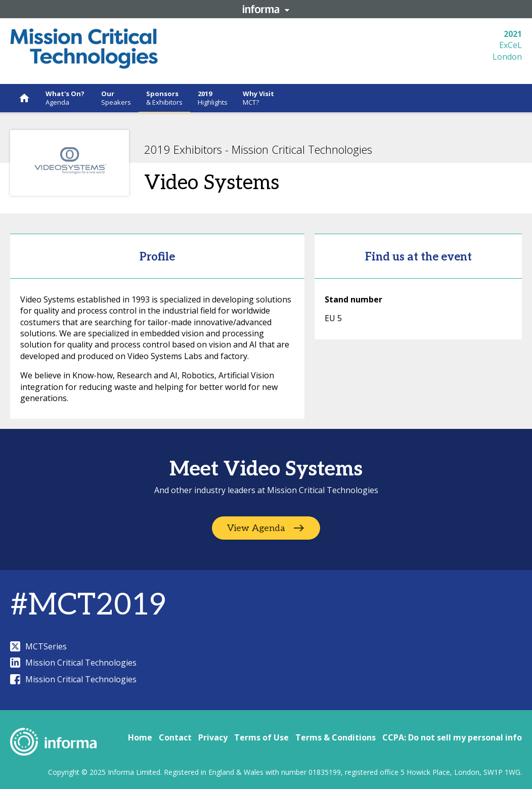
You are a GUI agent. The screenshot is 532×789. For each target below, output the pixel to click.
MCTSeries (38, 646)
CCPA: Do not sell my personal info (452, 737)
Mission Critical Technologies (73, 663)
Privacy (213, 737)
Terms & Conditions (336, 737)
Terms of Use (261, 737)
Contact (175, 737)
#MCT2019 (88, 605)
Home (140, 737)
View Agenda (256, 528)
